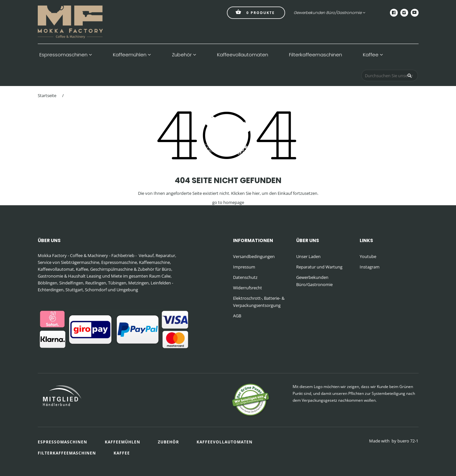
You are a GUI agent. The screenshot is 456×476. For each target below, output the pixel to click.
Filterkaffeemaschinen (316, 55)
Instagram (370, 267)
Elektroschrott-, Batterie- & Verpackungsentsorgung (259, 302)
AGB (237, 316)
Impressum (244, 267)
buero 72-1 (408, 441)
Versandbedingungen (254, 256)
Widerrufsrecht (248, 288)
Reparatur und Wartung (319, 267)
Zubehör (184, 55)
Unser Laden (308, 256)
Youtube (368, 256)
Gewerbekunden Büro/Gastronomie (330, 13)
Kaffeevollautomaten (243, 55)
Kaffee (373, 55)
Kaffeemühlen (132, 55)
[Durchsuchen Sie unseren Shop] (390, 75)
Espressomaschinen (66, 55)
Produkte (255, 12)
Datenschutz (245, 277)
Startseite (47, 95)
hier (256, 193)
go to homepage (228, 202)
